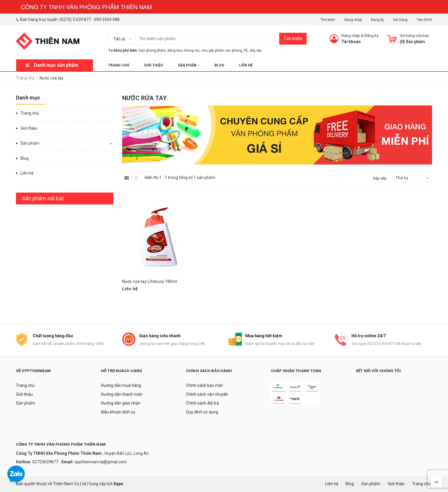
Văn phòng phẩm (152, 50)
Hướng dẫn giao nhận (121, 403)
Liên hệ (246, 65)
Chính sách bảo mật (204, 385)
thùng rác (192, 50)
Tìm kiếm (328, 20)
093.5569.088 (107, 19)
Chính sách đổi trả (202, 403)
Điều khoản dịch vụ (118, 412)
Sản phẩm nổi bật (43, 198)
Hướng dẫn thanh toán (122, 394)
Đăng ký (377, 20)
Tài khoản (351, 42)
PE (246, 50)
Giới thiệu (153, 65)
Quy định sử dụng (202, 412)
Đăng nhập (353, 20)
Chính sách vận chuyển (207, 394)
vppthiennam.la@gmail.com (100, 462)
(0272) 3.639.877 (75, 19)
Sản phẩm (189, 65)
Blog (219, 65)
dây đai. (256, 50)
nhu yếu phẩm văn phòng (222, 50)
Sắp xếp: (380, 178)
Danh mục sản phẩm (56, 65)
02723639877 (46, 462)
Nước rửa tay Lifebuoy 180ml (150, 281)
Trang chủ (119, 65)
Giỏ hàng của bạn (414, 36)
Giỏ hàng (400, 20)
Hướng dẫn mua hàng (121, 385)
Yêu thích (424, 20)
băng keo (175, 50)
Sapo (118, 484)
